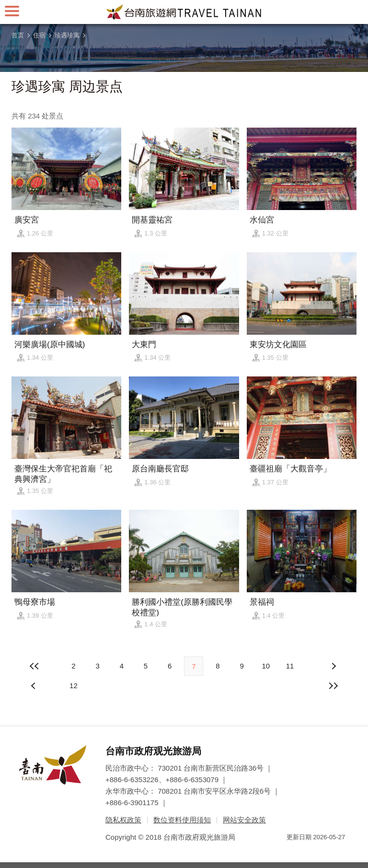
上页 (333, 666)
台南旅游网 (184, 12)
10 (266, 666)
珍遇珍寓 (67, 35)
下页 (34, 686)
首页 (18, 35)
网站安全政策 (244, 820)
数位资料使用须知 (182, 820)
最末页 (333, 686)
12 (74, 686)
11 (290, 666)
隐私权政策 (123, 820)
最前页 (34, 666)
